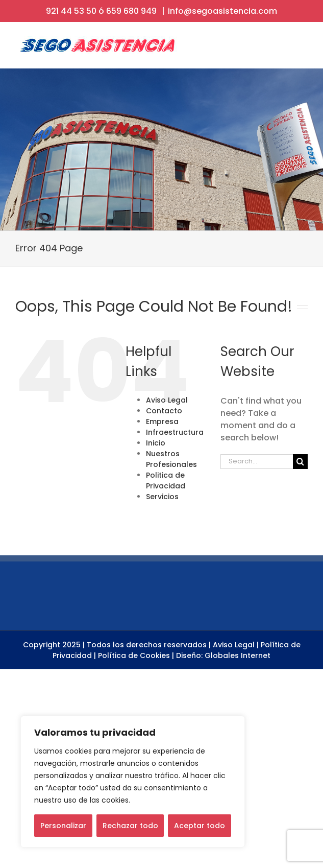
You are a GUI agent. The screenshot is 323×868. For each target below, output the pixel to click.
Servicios (162, 497)
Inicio (156, 443)
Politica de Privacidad (166, 480)
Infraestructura (175, 432)
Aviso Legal (167, 400)
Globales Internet (238, 655)
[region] (133, 782)
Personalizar (63, 826)
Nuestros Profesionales (171, 459)
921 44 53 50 (71, 11)
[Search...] (257, 462)
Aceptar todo (200, 826)
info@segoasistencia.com (222, 11)
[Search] (300, 462)
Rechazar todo (130, 826)
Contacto (164, 411)
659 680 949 (131, 11)
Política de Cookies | (136, 655)
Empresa (162, 421)
